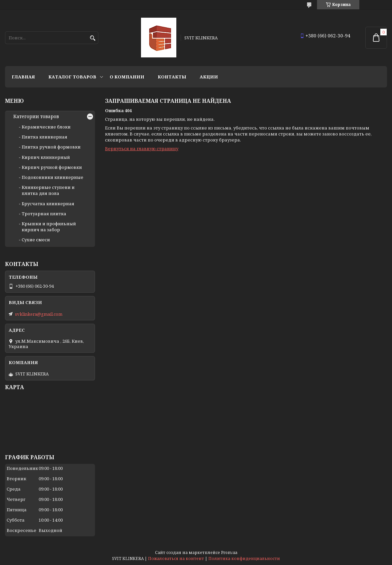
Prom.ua (229, 552)
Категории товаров (36, 116)
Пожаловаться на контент (176, 558)
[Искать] (92, 38)
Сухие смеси (36, 240)
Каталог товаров (72, 77)
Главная (23, 77)
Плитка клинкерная (44, 137)
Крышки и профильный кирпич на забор (49, 227)
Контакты (172, 77)
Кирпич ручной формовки (52, 167)
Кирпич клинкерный (46, 157)
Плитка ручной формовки (51, 147)
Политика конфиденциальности (244, 558)
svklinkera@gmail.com (39, 314)
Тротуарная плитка (44, 214)
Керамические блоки (46, 127)
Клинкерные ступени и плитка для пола (48, 190)
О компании (127, 77)
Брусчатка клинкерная (48, 204)
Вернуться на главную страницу (142, 149)
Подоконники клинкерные (52, 177)
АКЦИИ (209, 77)
